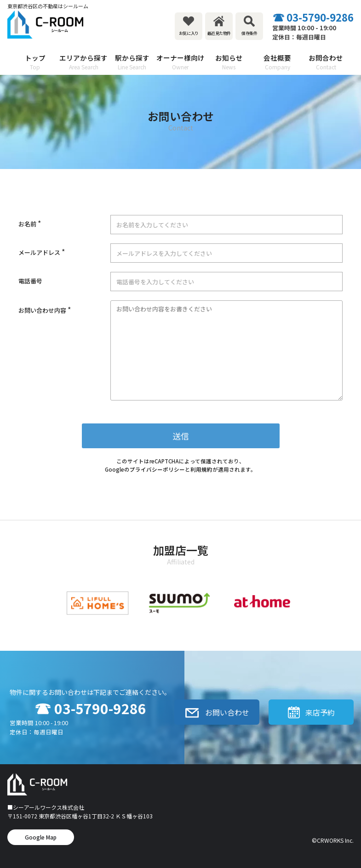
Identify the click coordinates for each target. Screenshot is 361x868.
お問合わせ (326, 62)
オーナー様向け (180, 62)
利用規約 (201, 469)
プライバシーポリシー (157, 469)
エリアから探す (83, 62)
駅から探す (132, 62)
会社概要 (278, 62)
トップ (35, 62)
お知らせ (229, 62)
